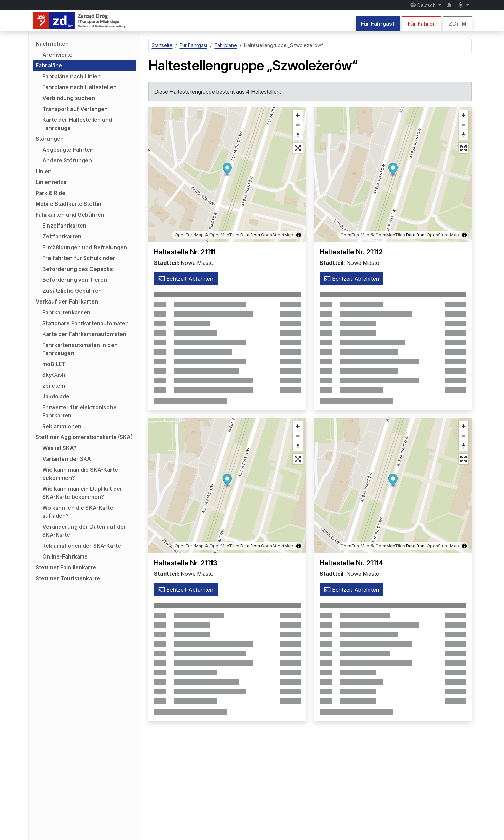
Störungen (50, 139)
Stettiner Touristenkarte (68, 578)
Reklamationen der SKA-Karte (82, 546)
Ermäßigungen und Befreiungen (85, 247)
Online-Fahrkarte (65, 556)
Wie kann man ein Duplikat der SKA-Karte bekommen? (82, 493)
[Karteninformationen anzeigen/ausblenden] (299, 235)
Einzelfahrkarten (64, 226)
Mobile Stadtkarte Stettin (68, 204)
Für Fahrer (421, 24)
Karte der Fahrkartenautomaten (84, 334)
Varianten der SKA (67, 459)
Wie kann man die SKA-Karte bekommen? (80, 474)
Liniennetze (51, 182)
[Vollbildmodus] (298, 148)
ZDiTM (458, 24)
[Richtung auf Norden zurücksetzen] (298, 135)
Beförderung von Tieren (75, 280)
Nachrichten (52, 44)
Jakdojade (56, 396)
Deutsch (424, 5)
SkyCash (54, 375)
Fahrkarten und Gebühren (70, 215)
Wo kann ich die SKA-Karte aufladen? (78, 512)
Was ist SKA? (59, 448)
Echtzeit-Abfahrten (186, 279)
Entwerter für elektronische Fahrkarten (79, 411)
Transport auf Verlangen (75, 109)
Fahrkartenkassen (66, 312)
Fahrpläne (49, 65)
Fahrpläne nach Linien (72, 76)
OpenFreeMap (189, 235)
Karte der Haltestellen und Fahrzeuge (77, 124)
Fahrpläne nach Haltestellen (79, 87)
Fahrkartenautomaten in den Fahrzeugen (80, 349)
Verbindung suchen (69, 98)
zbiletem (54, 386)
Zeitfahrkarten (62, 236)
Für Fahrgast (378, 24)
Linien (44, 171)
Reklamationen (62, 426)
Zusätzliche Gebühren (72, 291)
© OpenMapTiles (222, 235)
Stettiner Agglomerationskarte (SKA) (84, 437)
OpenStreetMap (277, 235)
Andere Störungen (67, 160)
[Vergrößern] (298, 115)
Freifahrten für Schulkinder (79, 258)
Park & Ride (51, 193)
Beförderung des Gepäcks (78, 269)
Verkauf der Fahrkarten (67, 301)
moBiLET (54, 364)
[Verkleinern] (298, 125)
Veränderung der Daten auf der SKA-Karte (84, 531)
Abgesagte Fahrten (68, 150)
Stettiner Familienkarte (66, 567)
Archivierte (57, 55)
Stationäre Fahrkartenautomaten (86, 323)
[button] (227, 170)
